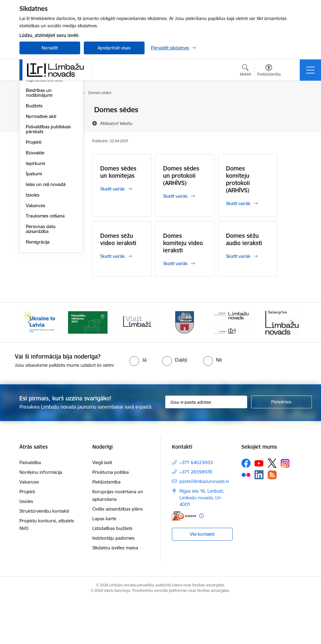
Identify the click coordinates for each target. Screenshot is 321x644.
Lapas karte (104, 563)
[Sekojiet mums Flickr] (246, 519)
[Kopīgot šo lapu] (293, 122)
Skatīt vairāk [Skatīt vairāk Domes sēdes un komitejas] (113, 189)
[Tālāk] (292, 366)
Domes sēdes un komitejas (118, 172)
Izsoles (33, 267)
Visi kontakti (202, 578)
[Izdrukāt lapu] (293, 107)
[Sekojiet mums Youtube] (259, 507)
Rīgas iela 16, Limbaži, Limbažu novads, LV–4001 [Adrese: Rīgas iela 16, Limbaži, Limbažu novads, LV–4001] (202, 542)
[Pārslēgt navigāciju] (310, 70)
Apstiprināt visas (114, 48)
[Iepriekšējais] (29, 366)
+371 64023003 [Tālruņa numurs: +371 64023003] (196, 507)
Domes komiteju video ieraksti (183, 243)
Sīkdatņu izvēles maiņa (115, 592)
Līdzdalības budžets (112, 573)
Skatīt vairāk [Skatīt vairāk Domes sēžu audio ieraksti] (238, 256)
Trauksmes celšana (45, 289)
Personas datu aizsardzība (41, 301)
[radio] (138, 404)
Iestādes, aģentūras (46, 142)
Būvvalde (35, 225)
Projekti (34, 215)
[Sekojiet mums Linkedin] (259, 519)
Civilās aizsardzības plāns (118, 553)
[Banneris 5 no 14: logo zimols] (234, 366)
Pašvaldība (30, 507)
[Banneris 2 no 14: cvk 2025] (88, 366)
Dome (32, 110)
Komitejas (36, 121)
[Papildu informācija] (201, 560)
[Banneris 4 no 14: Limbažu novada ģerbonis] (185, 366)
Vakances (36, 278)
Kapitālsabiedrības (44, 152)
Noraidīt (50, 48)
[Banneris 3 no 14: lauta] (136, 366)
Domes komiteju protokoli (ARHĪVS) (238, 179)
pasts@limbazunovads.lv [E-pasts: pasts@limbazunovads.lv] (204, 526)
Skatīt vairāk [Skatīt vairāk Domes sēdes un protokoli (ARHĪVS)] (175, 196)
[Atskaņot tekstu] (116, 123)
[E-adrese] (184, 560)
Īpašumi (34, 246)
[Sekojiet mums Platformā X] (272, 507)
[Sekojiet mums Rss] (272, 519)
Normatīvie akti (41, 189)
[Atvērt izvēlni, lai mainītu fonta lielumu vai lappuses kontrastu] (269, 71)
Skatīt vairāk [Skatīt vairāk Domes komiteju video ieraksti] (175, 263)
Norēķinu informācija (41, 516)
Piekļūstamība (106, 526)
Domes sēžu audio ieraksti (244, 239)
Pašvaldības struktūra (48, 131)
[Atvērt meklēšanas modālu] (246, 71)
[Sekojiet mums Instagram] (285, 507)
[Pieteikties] (282, 446)
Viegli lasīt (102, 507)
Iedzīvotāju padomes (113, 582)
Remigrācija (38, 314)
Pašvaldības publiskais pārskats (48, 202)
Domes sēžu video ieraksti (118, 239)
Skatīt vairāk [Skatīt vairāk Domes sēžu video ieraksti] (113, 256)
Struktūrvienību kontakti (44, 555)
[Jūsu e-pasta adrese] (206, 446)
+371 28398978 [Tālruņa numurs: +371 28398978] (196, 516)
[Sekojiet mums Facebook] (246, 507)
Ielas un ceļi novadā (46, 257)
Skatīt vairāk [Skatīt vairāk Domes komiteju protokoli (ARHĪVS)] (238, 203)
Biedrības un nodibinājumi (39, 165)
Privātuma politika (111, 516)
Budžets (34, 178)
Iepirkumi (35, 236)
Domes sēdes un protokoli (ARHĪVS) (181, 176)
